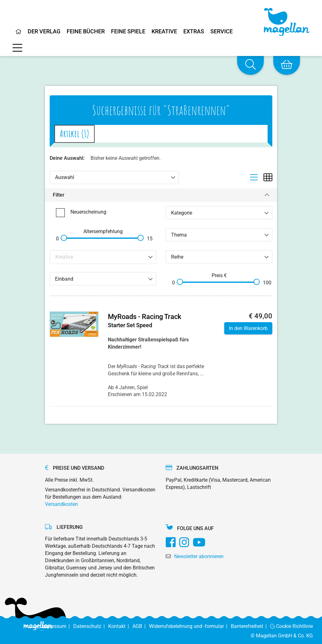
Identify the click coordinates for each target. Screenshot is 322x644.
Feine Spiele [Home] (128, 32)
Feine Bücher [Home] (86, 32)
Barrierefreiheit (250, 626)
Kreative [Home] (164, 32)
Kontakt (120, 626)
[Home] (19, 34)
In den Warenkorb (248, 328)
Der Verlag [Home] (44, 32)
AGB (141, 626)
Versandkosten (61, 504)
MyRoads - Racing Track (144, 317)
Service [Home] (222, 32)
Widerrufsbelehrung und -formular (190, 626)
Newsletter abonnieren (199, 556)
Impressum (57, 626)
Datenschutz (91, 626)
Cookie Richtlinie (292, 626)
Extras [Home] (194, 32)
